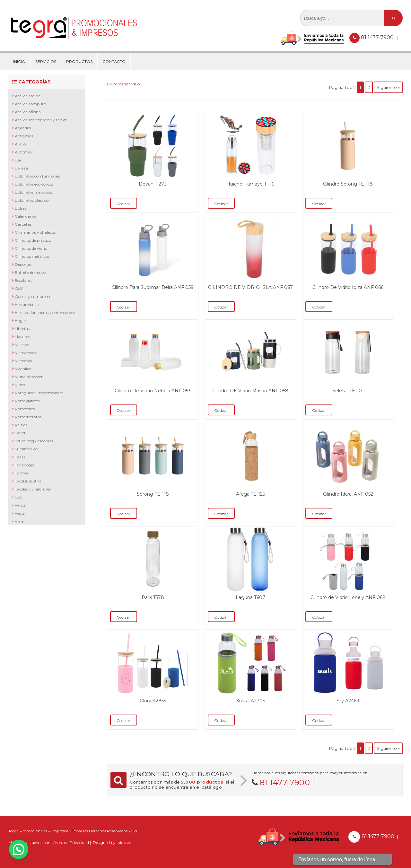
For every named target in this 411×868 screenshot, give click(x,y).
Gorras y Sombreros (33, 296)
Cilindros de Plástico (33, 240)
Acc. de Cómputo (30, 104)
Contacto (114, 61)
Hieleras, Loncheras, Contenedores (45, 312)
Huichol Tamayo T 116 (250, 184)
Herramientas (27, 304)
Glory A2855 (153, 701)
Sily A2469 (348, 701)
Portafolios (25, 409)
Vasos (20, 513)
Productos (79, 61)
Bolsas (21, 208)
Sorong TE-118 (153, 494)
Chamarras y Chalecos (35, 232)
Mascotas (23, 361)
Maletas (22, 345)
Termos (22, 473)
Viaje (19, 521)
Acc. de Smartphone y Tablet (41, 120)
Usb (18, 497)
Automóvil (25, 152)
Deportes (23, 264)
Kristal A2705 (250, 701)
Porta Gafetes (27, 401)
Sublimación (26, 449)
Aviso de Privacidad (71, 842)
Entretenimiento (30, 272)
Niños (20, 385)
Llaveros (22, 337)
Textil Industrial (29, 481)
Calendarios (26, 216)
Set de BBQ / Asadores (34, 441)
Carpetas (23, 224)
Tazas (20, 457)
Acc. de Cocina (28, 96)
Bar (18, 160)
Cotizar (123, 204)
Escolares (23, 280)
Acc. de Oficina (28, 112)
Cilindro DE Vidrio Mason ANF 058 (250, 391)
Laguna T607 (250, 597)
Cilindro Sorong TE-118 (348, 184)
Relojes (21, 425)
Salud (20, 433)
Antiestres (24, 136)
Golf (19, 288)
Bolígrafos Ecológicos (34, 184)
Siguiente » (388, 87)
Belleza (21, 168)
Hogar (21, 321)
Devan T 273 (153, 184)
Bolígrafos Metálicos (33, 192)
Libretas (22, 329)
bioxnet (124, 842)
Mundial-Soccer (29, 377)
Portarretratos (28, 417)
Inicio (19, 61)
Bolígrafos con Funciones (37, 176)
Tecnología (25, 465)
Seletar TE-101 (348, 391)
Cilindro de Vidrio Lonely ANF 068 (348, 597)
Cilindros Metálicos (32, 256)
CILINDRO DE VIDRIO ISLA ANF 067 (250, 287)
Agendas (23, 128)
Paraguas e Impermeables (39, 393)
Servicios (46, 61)
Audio (20, 144)
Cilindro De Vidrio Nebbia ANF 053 (153, 391)
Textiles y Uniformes (33, 489)
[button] (19, 849)
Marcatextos (26, 353)
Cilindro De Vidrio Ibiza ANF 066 (348, 287)
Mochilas (23, 369)
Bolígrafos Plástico (32, 200)
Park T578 (153, 597)
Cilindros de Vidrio (31, 248)
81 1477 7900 (378, 37)
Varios (20, 505)
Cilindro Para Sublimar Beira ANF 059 (153, 287)
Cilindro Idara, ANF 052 (348, 494)
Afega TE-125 (250, 494)
